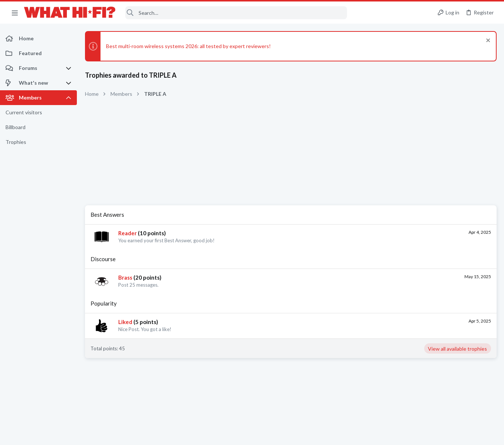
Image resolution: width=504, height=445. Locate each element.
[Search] (236, 13)
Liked (125, 322)
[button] (15, 13)
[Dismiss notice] (487, 41)
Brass (125, 277)
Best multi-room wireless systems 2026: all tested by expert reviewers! (188, 46)
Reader (127, 233)
